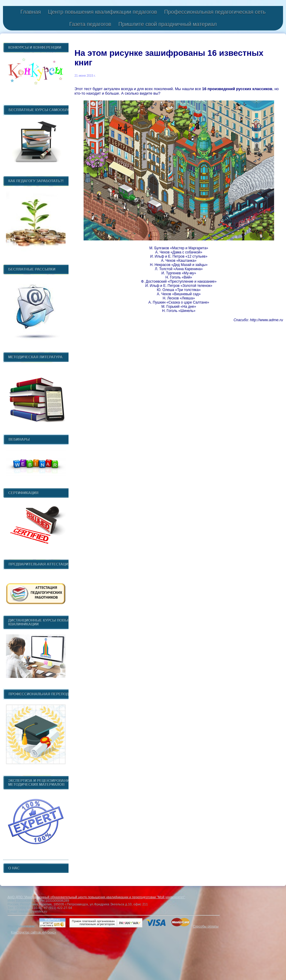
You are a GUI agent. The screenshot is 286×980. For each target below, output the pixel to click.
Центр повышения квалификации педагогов (102, 12)
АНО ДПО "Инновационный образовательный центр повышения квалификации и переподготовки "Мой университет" (96, 897)
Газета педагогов (90, 24)
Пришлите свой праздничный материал (167, 24)
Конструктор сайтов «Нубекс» (33, 932)
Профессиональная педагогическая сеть (215, 12)
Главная (31, 12)
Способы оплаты (206, 926)
